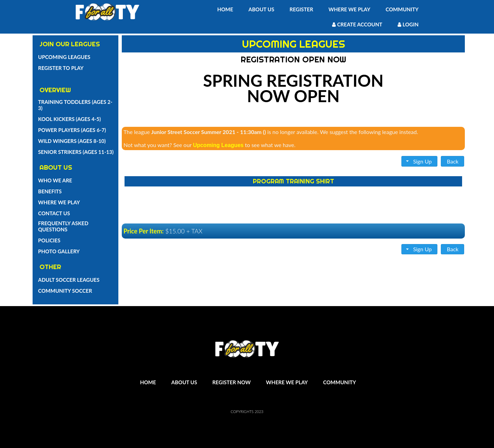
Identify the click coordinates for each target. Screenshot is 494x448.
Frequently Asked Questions (63, 226)
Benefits (50, 191)
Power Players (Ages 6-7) (72, 130)
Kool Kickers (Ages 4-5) (69, 119)
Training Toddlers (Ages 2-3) (75, 105)
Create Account (357, 24)
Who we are (55, 180)
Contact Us (54, 213)
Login (408, 24)
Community (402, 9)
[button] (420, 161)
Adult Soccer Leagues (69, 280)
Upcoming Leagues (64, 57)
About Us (261, 9)
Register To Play (61, 68)
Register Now (232, 382)
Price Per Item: (144, 231)
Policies (49, 240)
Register (301, 9)
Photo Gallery (59, 251)
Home (225, 9)
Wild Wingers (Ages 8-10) (72, 141)
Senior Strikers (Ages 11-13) (76, 152)
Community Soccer (65, 291)
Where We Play (349, 9)
